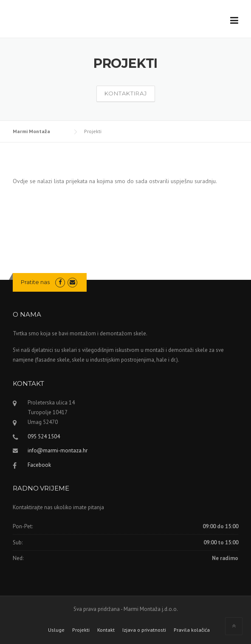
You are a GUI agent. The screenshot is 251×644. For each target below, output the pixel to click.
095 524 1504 (44, 436)
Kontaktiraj (126, 93)
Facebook (39, 465)
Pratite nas (35, 282)
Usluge (56, 630)
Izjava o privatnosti (144, 630)
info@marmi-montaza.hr (58, 450)
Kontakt (106, 630)
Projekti (81, 630)
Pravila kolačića (192, 630)
